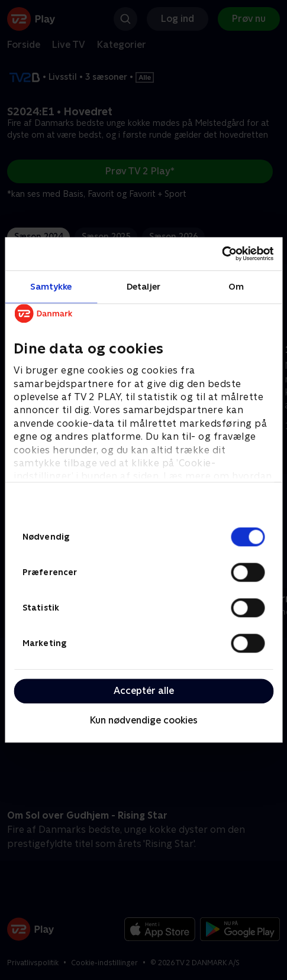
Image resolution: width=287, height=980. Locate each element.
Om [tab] (236, 286)
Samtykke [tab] (51, 286)
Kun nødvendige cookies (144, 720)
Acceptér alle (144, 691)
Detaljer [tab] (143, 286)
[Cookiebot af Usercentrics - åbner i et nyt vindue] (222, 254)
